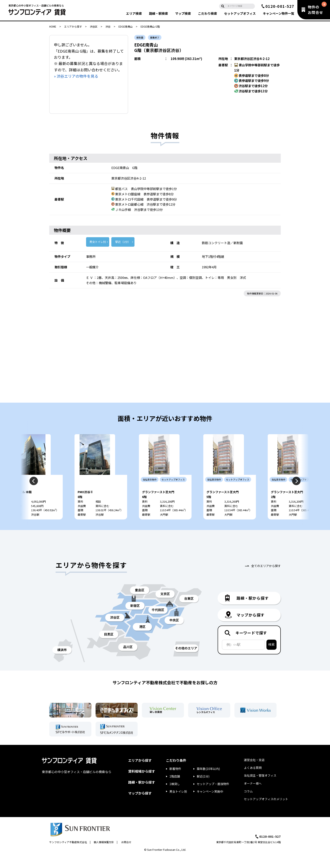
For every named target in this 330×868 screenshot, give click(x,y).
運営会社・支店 (254, 772)
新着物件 (175, 781)
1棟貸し (175, 796)
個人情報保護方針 (104, 854)
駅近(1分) (203, 788)
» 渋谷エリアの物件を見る (76, 76)
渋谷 (108, 26)
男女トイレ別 (98, 242)
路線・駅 (158, 13)
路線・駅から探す (142, 794)
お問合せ (126, 854)
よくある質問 (253, 780)
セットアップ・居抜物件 (213, 796)
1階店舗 (175, 788)
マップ (183, 13)
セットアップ (240, 13)
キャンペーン (279, 13)
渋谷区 (94, 26)
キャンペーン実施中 (210, 803)
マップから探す (140, 805)
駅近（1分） (123, 242)
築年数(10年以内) (208, 781)
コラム (248, 803)
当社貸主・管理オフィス (260, 787)
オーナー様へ (253, 795)
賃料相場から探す (142, 783)
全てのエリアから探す (266, 578)
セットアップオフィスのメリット (266, 811)
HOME (53, 26)
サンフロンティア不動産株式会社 (68, 854)
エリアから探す (73, 26)
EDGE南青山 (126, 26)
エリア (134, 13)
